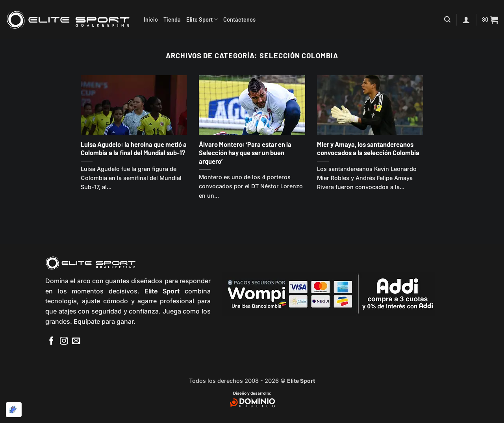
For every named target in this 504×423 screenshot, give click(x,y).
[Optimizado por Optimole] (14, 410)
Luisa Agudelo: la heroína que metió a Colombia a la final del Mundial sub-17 (134, 148)
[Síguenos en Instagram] (64, 341)
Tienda (172, 19)
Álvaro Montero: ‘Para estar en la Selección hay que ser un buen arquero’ (245, 153)
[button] (447, 19)
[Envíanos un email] (76, 341)
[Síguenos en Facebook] (51, 341)
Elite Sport (202, 19)
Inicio (151, 19)
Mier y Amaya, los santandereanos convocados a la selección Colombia (368, 148)
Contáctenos (239, 19)
